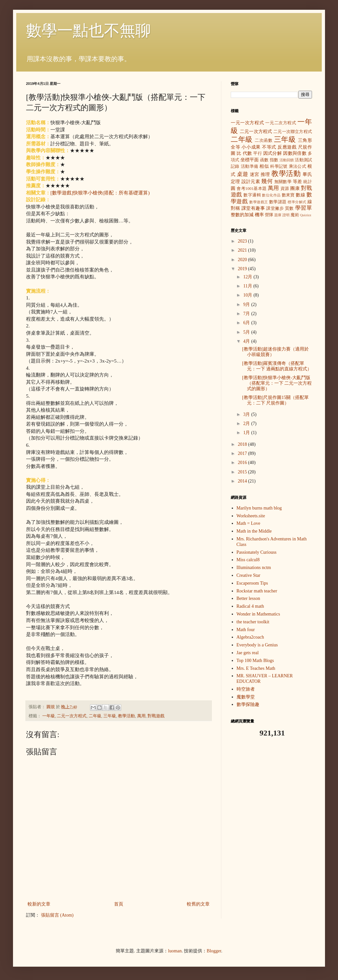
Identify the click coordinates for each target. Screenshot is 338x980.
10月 (248, 295)
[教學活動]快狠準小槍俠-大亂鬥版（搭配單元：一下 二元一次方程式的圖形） (277, 383)
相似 (264, 166)
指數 (274, 160)
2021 (243, 250)
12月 (248, 277)
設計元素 (251, 182)
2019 (243, 269)
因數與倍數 (295, 153)
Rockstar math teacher (257, 591)
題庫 (278, 215)
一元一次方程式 (247, 123)
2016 (243, 463)
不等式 (269, 147)
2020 (243, 260)
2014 (243, 481)
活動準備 (250, 166)
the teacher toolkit (253, 622)
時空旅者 (246, 689)
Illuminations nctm (254, 568)
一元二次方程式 (281, 123)
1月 (247, 433)
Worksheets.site (251, 516)
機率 (259, 215)
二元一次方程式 (72, 716)
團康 (295, 188)
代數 (247, 153)
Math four (246, 630)
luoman (175, 951)
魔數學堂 (246, 697)
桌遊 (243, 174)
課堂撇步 (275, 208)
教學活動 (126, 716)
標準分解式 (297, 202)
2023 (243, 241)
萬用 (141, 716)
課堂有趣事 (253, 208)
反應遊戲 (287, 147)
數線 (300, 195)
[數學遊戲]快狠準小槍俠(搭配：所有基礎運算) (100, 193)
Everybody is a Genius (257, 645)
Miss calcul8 (248, 560)
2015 (243, 472)
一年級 (49, 716)
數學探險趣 (248, 704)
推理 (265, 174)
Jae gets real (248, 653)
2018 (243, 444)
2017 (243, 453)
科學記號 (279, 166)
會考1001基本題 (252, 189)
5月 (247, 332)
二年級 (95, 716)
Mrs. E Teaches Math (256, 668)
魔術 (295, 215)
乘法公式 (298, 166)
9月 (247, 305)
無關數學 (283, 182)
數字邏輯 (252, 195)
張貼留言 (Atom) (57, 915)
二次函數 (264, 140)
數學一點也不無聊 (88, 30)
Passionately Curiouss (257, 552)
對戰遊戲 (156, 716)
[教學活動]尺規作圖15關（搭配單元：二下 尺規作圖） (275, 400)
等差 (298, 182)
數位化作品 (271, 195)
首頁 (119, 904)
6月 (247, 323)
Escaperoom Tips (252, 583)
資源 (285, 189)
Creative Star (248, 575)
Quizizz (306, 215)
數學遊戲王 (259, 202)
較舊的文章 (198, 904)
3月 (247, 414)
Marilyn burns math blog (259, 508)
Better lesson (248, 598)
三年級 (110, 716)
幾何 (267, 181)
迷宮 (255, 174)
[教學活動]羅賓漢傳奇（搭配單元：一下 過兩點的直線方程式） (277, 366)
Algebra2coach (250, 637)
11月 (248, 286)
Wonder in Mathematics (258, 614)
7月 (247, 314)
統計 (308, 182)
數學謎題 (278, 202)
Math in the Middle (254, 531)
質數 (289, 208)
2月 (247, 424)
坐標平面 (250, 160)
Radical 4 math (250, 606)
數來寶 (288, 195)
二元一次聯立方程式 (293, 132)
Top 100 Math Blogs (255, 661)
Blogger (214, 951)
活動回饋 (287, 160)
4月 (247, 341)
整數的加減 (242, 215)
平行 (258, 153)
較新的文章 (39, 904)
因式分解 (273, 153)
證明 (286, 215)
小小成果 (251, 147)
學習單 (304, 208)
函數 (264, 160)
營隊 (269, 215)
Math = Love (248, 523)
